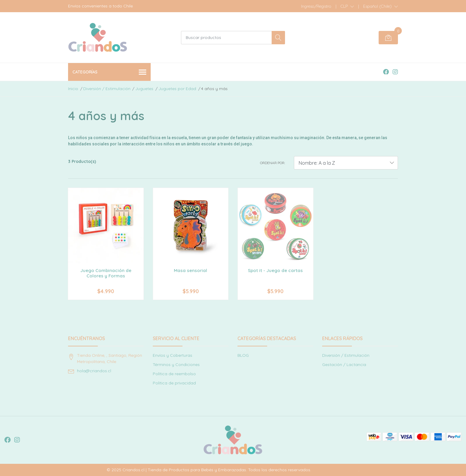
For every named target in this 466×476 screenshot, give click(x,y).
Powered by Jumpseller (335, 470)
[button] (347, 6)
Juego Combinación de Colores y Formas (106, 273)
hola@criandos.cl (94, 371)
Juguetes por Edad (177, 89)
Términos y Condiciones (176, 365)
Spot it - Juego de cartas (275, 270)
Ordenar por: (273, 163)
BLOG (243, 355)
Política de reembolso (174, 374)
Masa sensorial (191, 270)
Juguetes (144, 89)
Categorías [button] (109, 72)
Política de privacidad (174, 383)
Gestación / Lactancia (344, 365)
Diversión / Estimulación (107, 89)
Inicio (73, 89)
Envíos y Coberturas (173, 355)
